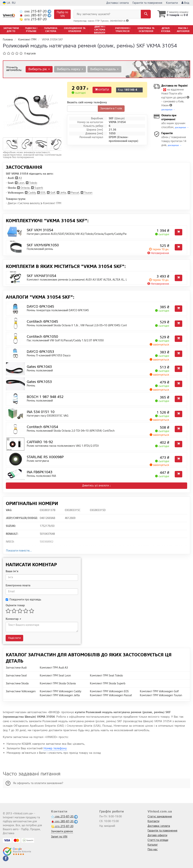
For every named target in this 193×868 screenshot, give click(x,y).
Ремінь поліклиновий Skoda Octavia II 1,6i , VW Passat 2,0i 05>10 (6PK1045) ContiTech (80, 325)
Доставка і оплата (118, 3)
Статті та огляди (158, 840)
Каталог (153, 845)
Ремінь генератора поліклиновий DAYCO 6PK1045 (58, 310)
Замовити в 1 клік (111, 108)
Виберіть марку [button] (70, 69)
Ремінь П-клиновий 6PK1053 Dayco (49, 356)
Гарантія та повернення (147, 3)
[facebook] (6, 858)
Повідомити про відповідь (23, 600)
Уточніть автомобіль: (14, 69)
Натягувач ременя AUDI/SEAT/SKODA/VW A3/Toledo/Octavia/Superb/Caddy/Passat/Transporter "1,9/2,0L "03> (96, 234)
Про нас (153, 849)
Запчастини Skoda (17, 684)
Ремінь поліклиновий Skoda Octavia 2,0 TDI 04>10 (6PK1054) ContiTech (71, 431)
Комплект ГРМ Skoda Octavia (58, 684)
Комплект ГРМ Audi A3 (54, 668)
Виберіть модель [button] (104, 69)
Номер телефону (55, 748)
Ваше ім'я (12, 571)
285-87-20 (34, 15)
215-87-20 (34, 11)
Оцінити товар (15, 605)
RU (14, 3)
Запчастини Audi (16, 668)
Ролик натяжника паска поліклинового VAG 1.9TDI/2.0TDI (63, 446)
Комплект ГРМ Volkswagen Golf (159, 691)
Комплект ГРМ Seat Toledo (106, 676)
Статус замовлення (160, 817)
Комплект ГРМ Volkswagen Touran (161, 695)
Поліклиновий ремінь (40, 249)
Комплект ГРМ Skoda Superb (108, 684)
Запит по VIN (59, 837)
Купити (102, 90)
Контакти (172, 3)
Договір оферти (157, 835)
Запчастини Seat (16, 676)
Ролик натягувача (38, 461)
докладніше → (168, 110)
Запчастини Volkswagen (21, 691)
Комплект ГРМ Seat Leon (55, 676)
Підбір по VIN (62, 14)
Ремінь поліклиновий (40, 371)
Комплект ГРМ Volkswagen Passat (111, 695)
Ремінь (31, 386)
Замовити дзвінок (62, 831)
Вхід (185, 3)
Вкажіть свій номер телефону (87, 102)
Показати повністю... (19, 551)
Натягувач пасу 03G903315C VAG (48, 416)
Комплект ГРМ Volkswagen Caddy (61, 691)
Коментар (13, 619)
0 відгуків (30, 54)
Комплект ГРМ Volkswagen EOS (109, 691)
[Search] (146, 14)
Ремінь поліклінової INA (41, 476)
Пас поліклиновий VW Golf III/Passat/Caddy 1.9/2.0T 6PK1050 (65, 340)
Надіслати (14, 638)
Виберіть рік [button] (39, 69)
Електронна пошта (18, 585)
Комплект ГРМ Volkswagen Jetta (60, 695)
